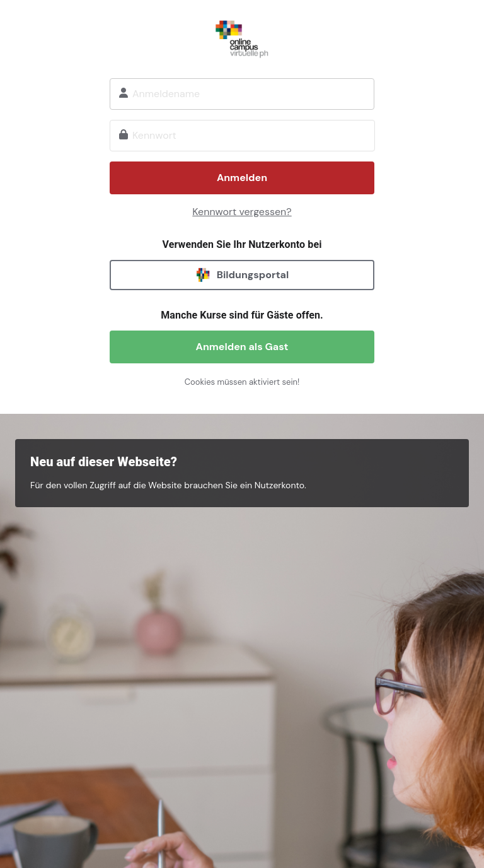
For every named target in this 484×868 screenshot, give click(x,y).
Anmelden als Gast (242, 347)
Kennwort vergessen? (242, 212)
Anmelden (242, 178)
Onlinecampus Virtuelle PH (242, 37)
